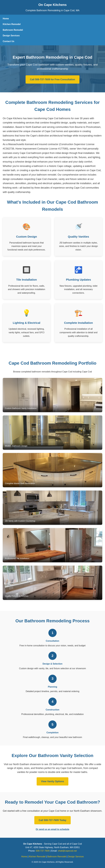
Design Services (11, 36)
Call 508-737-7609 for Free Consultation (52, 79)
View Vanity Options (52, 781)
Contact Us (8, 41)
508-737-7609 (43, 851)
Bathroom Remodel (13, 30)
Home (6, 19)
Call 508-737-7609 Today (52, 820)
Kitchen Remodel (12, 24)
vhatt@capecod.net (67, 851)
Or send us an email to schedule (52, 829)
